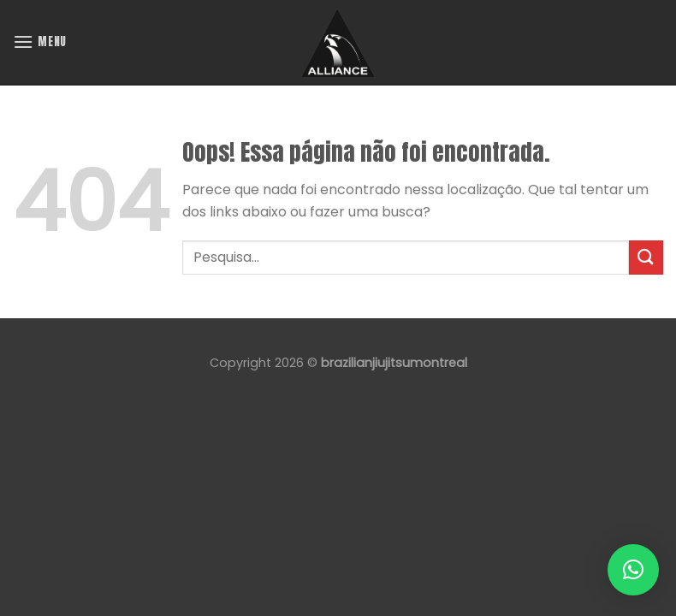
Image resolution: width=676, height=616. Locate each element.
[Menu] (40, 41)
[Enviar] (646, 257)
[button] (633, 570)
